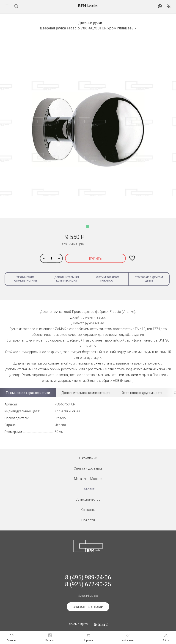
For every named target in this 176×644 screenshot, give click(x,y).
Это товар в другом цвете (149, 279)
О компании (88, 458)
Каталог (88, 489)
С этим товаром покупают (108, 279)
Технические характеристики (25, 279)
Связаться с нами (88, 607)
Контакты (88, 510)
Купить (95, 259)
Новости (88, 520)
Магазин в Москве (88, 479)
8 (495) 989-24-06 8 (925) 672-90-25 (88, 581)
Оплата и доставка (88, 468)
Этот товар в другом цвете (142, 393)
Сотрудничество (88, 499)
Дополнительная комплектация (67, 279)
